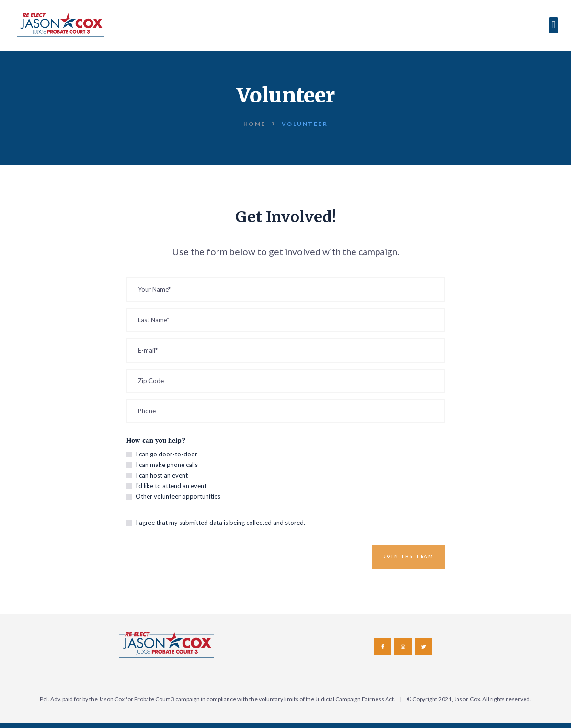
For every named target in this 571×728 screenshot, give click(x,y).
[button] (554, 25)
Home (255, 124)
